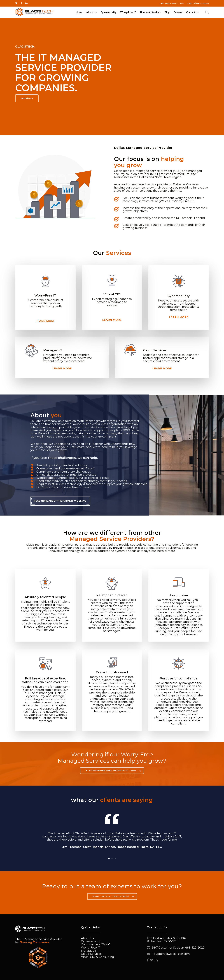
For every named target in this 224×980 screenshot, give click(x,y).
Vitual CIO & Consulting (98, 957)
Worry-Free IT (91, 948)
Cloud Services (91, 954)
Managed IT (89, 951)
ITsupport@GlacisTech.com (171, 954)
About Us (87, 938)
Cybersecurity (91, 941)
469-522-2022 (195, 948)
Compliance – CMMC (96, 944)
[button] (27, 98)
